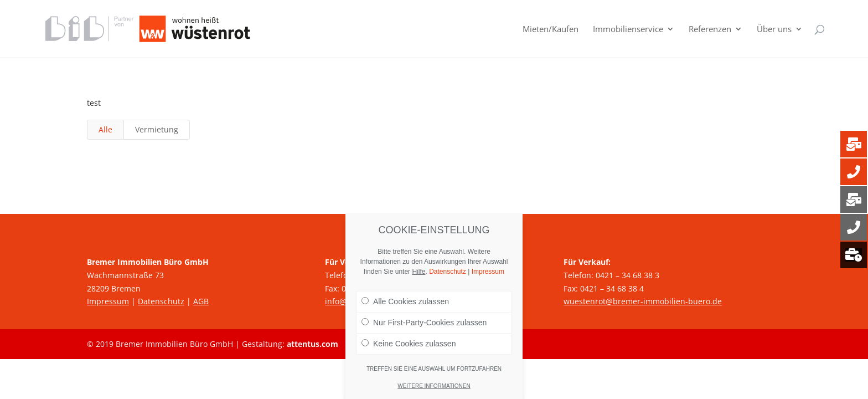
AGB (201, 301)
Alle (105, 129)
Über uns (774, 30)
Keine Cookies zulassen (409, 344)
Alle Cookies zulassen (405, 301)
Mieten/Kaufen (551, 30)
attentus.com (312, 344)
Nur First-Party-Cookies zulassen (424, 323)
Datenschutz (161, 301)
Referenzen (710, 30)
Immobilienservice (628, 30)
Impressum (108, 301)
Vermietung (157, 129)
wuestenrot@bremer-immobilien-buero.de (643, 301)
